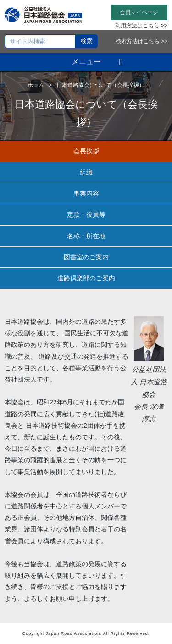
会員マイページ (139, 12)
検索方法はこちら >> (141, 41)
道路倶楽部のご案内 (86, 278)
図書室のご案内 (86, 257)
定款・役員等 (86, 214)
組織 (86, 172)
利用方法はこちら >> (141, 26)
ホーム (36, 85)
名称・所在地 (86, 236)
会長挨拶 (86, 151)
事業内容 (86, 193)
